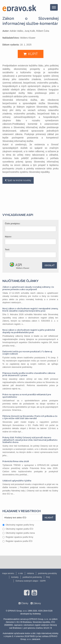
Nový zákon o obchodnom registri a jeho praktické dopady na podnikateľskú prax (29, 331)
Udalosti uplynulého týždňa (17, 481)
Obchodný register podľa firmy (18, 525)
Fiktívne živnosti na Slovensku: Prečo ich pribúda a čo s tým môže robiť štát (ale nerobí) (30, 417)
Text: (7, 250)
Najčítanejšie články (20, 281)
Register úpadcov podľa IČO (17, 541)
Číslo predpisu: (13, 224)
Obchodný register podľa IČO (18, 529)
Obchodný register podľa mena (19, 533)
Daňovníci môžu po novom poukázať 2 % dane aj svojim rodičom (27, 353)
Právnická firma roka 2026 (16, 461)
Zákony (37, 603)
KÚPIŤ (33, 54)
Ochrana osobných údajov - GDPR (31, 581)
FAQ (48, 577)
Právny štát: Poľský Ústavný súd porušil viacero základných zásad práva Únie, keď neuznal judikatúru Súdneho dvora (30, 440)
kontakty (15, 577)
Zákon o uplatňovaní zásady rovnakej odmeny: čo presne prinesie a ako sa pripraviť (28, 288)
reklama (30, 573)
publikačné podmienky (32, 577)
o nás (21, 573)
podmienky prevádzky (47, 573)
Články (25, 603)
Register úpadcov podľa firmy (18, 537)
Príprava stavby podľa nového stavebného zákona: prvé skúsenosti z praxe (29, 374)
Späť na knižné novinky (19, 180)
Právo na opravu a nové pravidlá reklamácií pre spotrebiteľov (27, 396)
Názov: (8, 237)
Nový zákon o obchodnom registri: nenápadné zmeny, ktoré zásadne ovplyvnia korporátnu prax (30, 310)
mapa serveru (8, 573)
